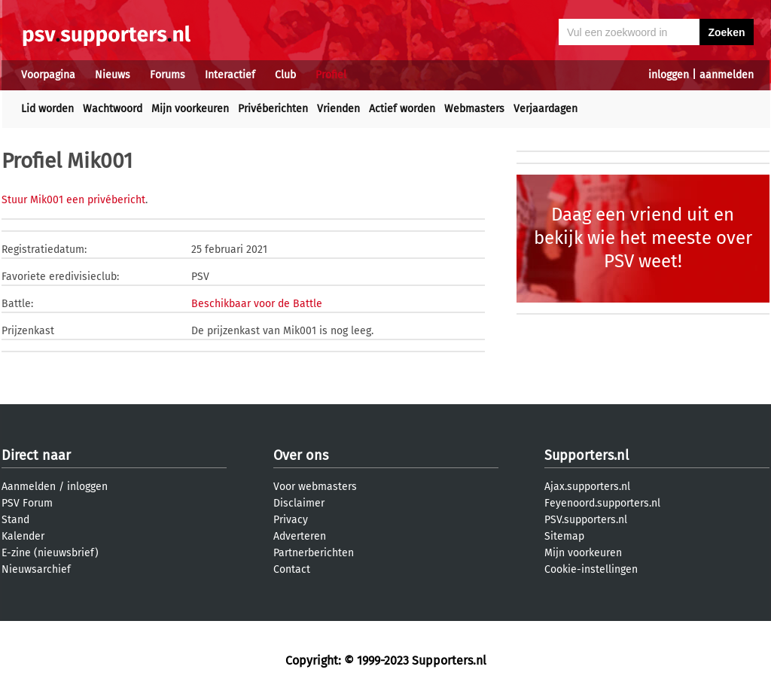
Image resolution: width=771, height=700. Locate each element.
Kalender (23, 536)
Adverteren (300, 536)
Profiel (331, 75)
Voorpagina (48, 75)
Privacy (291, 520)
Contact (292, 569)
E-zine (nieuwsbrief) (50, 553)
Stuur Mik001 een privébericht (73, 200)
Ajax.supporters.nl (587, 487)
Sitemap (564, 536)
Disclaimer (299, 503)
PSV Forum (27, 503)
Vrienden (338, 109)
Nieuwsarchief (36, 569)
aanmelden (727, 75)
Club (285, 75)
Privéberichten (273, 109)
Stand (15, 520)
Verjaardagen (545, 109)
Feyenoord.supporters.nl (602, 503)
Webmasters (474, 109)
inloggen (669, 75)
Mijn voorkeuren (190, 109)
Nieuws (113, 75)
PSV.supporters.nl (586, 520)
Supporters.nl (587, 455)
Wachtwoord (113, 109)
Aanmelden (29, 487)
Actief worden (402, 109)
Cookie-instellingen (591, 569)
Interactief (230, 75)
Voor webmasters (315, 487)
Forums (168, 75)
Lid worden (47, 109)
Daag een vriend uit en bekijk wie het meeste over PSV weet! (643, 238)
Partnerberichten (314, 553)
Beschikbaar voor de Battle (257, 304)
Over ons (301, 455)
